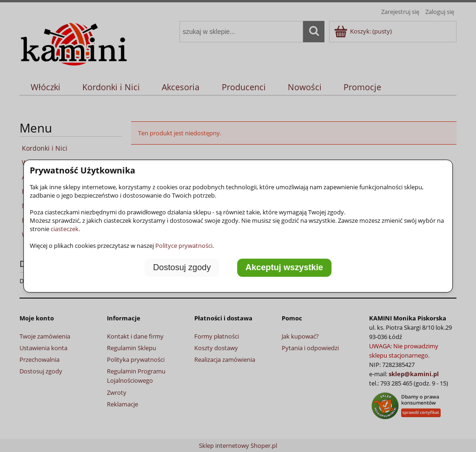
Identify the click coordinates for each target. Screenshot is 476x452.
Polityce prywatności (184, 246)
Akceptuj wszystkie (284, 268)
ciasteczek (65, 229)
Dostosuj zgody (182, 268)
